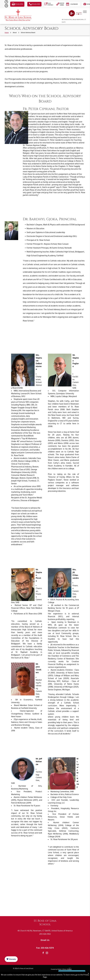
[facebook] (6, 2)
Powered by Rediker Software (59, 969)
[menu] (85, 12)
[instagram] (6, 6)
